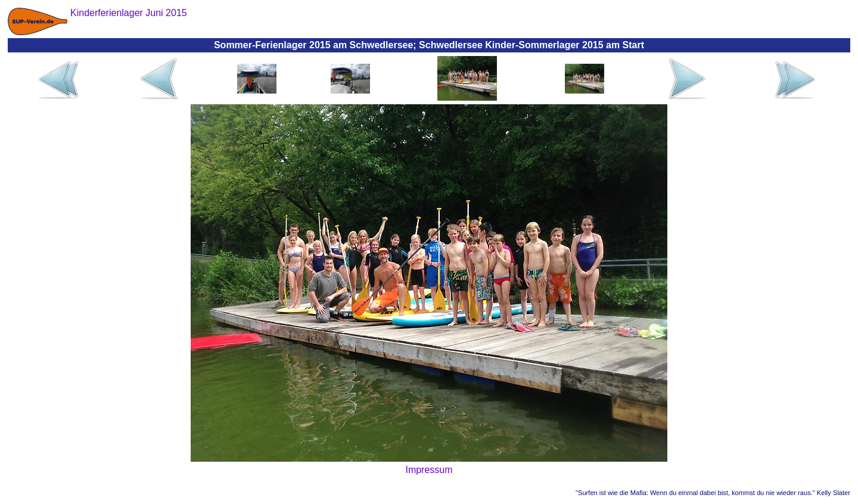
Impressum (429, 470)
